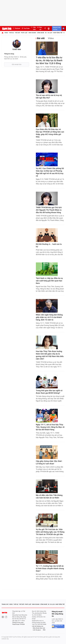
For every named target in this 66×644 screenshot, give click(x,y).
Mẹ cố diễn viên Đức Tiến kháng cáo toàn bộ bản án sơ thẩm (49, 497)
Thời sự (11, 33)
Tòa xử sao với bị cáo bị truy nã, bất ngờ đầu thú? (49, 97)
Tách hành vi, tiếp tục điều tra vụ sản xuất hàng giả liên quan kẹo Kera (49, 281)
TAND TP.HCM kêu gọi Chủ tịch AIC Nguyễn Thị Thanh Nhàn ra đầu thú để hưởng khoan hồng (49, 210)
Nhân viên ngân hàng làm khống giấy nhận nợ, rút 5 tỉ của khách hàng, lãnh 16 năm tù (49, 317)
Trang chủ (5, 604)
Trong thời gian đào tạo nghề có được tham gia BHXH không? (49, 392)
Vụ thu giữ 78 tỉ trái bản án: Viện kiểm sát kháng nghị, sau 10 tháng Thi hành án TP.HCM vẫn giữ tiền (50, 532)
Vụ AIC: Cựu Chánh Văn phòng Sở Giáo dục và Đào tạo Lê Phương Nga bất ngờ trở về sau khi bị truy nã (50, 172)
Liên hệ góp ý (37, 630)
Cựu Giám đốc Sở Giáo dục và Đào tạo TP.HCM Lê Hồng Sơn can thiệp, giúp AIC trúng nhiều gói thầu (50, 133)
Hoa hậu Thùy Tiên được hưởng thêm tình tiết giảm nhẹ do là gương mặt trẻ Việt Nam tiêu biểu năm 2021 (50, 355)
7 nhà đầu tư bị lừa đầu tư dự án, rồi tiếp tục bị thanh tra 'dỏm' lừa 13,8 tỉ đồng (49, 61)
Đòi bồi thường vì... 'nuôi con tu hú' (49, 245)
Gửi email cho (17, 64)
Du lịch (50, 33)
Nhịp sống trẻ (58, 33)
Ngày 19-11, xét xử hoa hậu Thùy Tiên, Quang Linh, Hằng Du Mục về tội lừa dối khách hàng (50, 427)
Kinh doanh (32, 33)
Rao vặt (39, 28)
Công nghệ (41, 33)
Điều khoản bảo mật (39, 628)
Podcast (16, 28)
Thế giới (17, 33)
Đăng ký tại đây (59, 626)
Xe (46, 33)
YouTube (26, 28)
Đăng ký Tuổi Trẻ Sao (57, 28)
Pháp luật (24, 33)
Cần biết (33, 28)
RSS (44, 630)
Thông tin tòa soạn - (18, 623)
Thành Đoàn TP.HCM (18, 624)
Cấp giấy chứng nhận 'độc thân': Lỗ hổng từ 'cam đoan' (49, 462)
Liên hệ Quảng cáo (38, 626)
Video (6, 33)
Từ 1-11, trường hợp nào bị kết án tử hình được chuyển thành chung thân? (50, 569)
